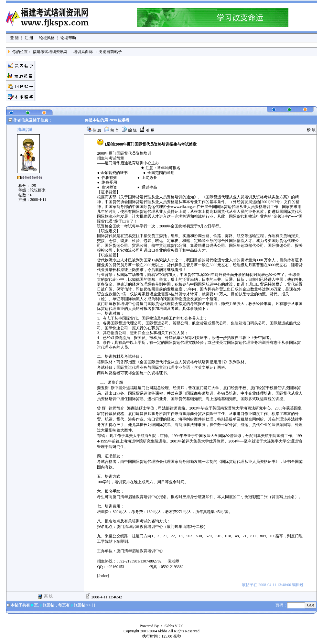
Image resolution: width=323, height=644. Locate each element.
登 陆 (14, 38)
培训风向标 (83, 52)
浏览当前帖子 (110, 52)
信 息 (94, 130)
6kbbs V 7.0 (174, 626)
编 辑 (129, 130)
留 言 (112, 130)
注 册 (29, 38)
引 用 (147, 130)
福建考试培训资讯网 (50, 52)
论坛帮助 (68, 38)
